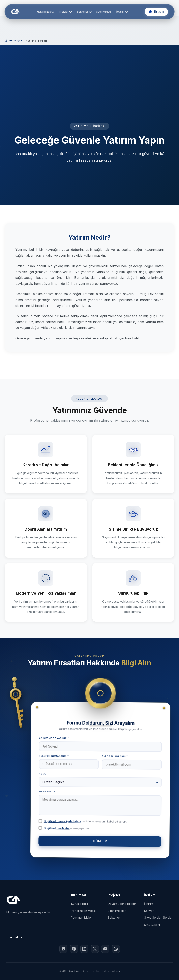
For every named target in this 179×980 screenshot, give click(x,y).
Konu (43, 774)
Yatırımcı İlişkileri (82, 918)
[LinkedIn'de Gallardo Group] (84, 949)
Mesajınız (47, 792)
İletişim (122, 11)
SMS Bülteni (152, 925)
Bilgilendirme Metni (57, 828)
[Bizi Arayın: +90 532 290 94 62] (156, 12)
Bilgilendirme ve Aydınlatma (63, 821)
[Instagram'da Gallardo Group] (63, 949)
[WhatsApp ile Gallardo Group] (116, 949)
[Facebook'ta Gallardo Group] (74, 949)
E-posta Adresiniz (116, 756)
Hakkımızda (46, 11)
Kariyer (149, 911)
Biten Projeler (117, 911)
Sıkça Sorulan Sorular (158, 918)
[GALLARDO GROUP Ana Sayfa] (15, 12)
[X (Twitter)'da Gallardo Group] (95, 949)
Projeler (66, 11)
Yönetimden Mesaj (83, 911)
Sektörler (84, 11)
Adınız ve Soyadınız (54, 738)
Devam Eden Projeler (122, 904)
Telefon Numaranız (54, 756)
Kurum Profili (80, 904)
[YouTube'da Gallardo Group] (105, 949)
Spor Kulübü (103, 12)
